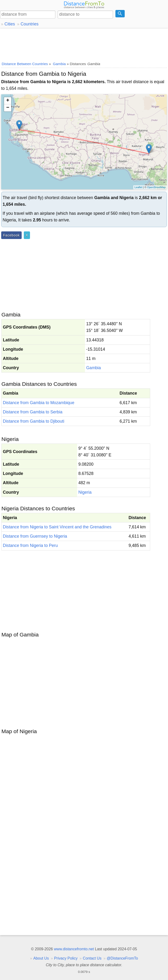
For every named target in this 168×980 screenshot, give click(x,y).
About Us (41, 958)
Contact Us (92, 958)
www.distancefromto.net (74, 949)
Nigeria (85, 492)
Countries (29, 24)
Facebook (11, 235)
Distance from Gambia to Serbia (33, 412)
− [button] (8, 108)
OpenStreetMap (156, 187)
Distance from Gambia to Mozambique (39, 403)
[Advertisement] (84, 44)
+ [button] (8, 101)
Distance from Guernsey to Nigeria (35, 536)
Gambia (94, 368)
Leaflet (138, 187)
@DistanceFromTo (122, 958)
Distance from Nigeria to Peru (30, 545)
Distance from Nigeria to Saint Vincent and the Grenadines (57, 527)
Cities (10, 24)
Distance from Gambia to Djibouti (34, 421)
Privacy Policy (66, 958)
